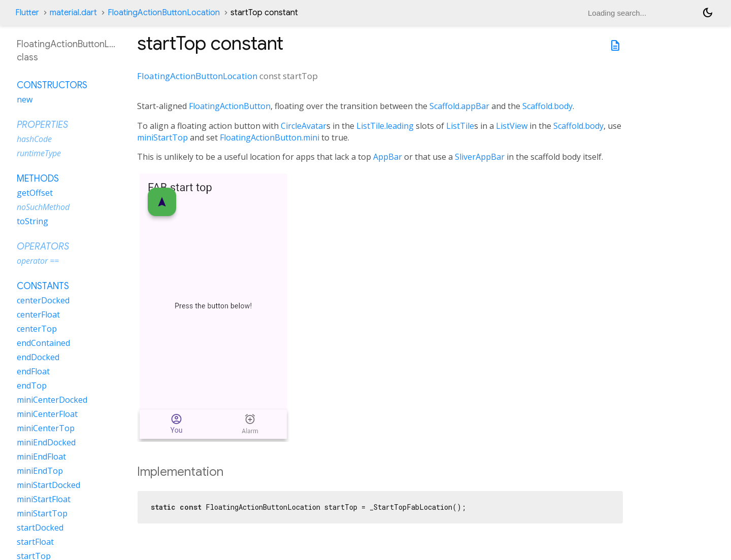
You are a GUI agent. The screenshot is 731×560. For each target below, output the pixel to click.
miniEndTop (40, 471)
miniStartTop (162, 137)
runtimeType (39, 153)
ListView (512, 126)
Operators (43, 247)
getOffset (35, 193)
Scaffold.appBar (459, 106)
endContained (43, 343)
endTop (32, 386)
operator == (38, 261)
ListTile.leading (385, 126)
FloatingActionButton (230, 106)
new (25, 99)
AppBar (388, 157)
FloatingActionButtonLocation (164, 13)
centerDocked (43, 300)
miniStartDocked (48, 485)
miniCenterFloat (47, 414)
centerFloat (38, 314)
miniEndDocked (46, 442)
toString (32, 221)
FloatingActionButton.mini (270, 137)
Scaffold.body (547, 106)
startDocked (40, 528)
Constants (43, 286)
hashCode (34, 139)
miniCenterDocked (52, 400)
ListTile (460, 126)
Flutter (27, 13)
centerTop (37, 329)
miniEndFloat (41, 457)
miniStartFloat (44, 499)
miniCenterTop (46, 428)
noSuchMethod (43, 207)
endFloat (33, 371)
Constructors (52, 85)
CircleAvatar (304, 126)
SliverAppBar (480, 157)
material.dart (73, 13)
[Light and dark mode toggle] (708, 13)
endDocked (38, 357)
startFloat (35, 542)
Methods (38, 179)
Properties (42, 125)
